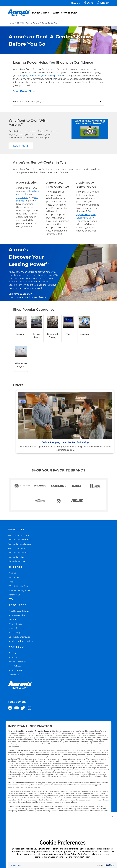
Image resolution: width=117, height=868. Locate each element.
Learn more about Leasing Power (27, 297)
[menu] (58, 10)
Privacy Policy (15, 624)
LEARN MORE (21, 146)
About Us (13, 657)
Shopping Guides (17, 615)
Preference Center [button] (81, 857)
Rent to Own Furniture (19, 535)
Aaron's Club (14, 595)
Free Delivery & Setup (19, 611)
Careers (76, 3)
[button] (113, 817)
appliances (22, 198)
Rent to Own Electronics (19, 540)
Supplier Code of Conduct (21, 641)
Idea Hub (13, 620)
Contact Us (14, 573)
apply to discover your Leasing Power (42, 76)
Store (89, 3)
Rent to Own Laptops (18, 553)
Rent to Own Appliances (19, 544)
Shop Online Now (24, 91)
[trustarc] (109, 865)
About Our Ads (16, 670)
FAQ (11, 582)
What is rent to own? (65, 13)
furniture (34, 191)
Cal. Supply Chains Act (19, 637)
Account (103, 3)
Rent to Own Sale (16, 557)
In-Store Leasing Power (20, 590)
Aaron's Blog (15, 666)
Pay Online (14, 577)
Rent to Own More (17, 548)
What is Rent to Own (18, 586)
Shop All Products (16, 561)
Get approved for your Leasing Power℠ (86, 215)
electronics (22, 194)
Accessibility (14, 633)
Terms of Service (16, 628)
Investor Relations (17, 662)
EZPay (12, 599)
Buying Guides (40, 13)
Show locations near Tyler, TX (29, 102)
